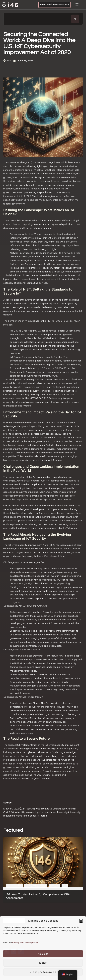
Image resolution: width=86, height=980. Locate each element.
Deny (43, 963)
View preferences (43, 972)
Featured (54, 886)
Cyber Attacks (14, 886)
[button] (81, 921)
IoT (65, 886)
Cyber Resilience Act (36, 886)
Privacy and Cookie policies (25, 942)
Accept (43, 954)
